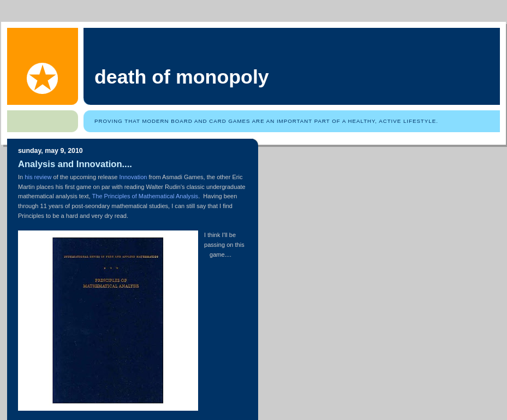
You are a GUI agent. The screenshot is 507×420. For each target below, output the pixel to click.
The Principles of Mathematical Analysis (145, 196)
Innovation (133, 177)
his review (38, 177)
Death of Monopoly (182, 77)
